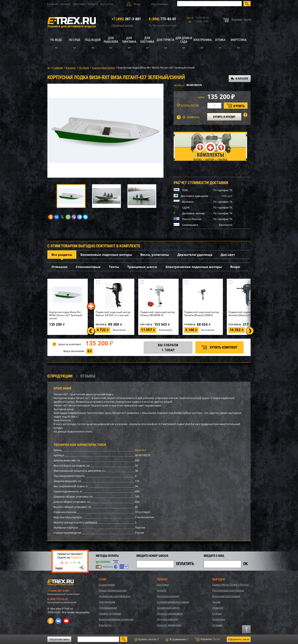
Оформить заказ (239, 639)
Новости (218, 608)
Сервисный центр (168, 608)
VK (58, 621)
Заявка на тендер (110, 613)
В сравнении (177, 639)
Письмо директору (169, 625)
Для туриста (166, 40)
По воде (56, 40)
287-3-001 (126, 19)
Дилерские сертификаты (115, 596)
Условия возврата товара (173, 602)
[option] (105, 131)
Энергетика (238, 40)
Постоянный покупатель (228, 590)
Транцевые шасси (142, 267)
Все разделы (62, 255)
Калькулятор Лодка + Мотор (231, 584)
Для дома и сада (184, 40)
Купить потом (188, 105)
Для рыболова (111, 40)
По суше (74, 40)
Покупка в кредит (168, 596)
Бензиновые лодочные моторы (106, 255)
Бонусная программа (226, 596)
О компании (107, 584)
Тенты (114, 267)
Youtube (66, 621)
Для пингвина (129, 40)
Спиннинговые (88, 267)
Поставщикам (108, 608)
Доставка (80, 4)
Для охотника (147, 40)
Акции (216, 602)
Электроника (202, 40)
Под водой (93, 40)
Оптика (220, 40)
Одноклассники (50, 621)
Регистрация (159, 4)
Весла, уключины (155, 255)
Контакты (107, 4)
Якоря (235, 267)
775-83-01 (163, 19)
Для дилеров (107, 602)
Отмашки (59, 267)
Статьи (217, 613)
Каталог (66, 4)
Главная (53, 4)
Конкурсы (219, 619)
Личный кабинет (168, 619)
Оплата (93, 4)
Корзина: (207, 639)
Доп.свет (228, 255)
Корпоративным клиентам (116, 619)
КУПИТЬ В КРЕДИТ (224, 117)
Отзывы (217, 625)
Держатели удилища (195, 255)
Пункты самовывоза (170, 613)
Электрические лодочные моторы (194, 267)
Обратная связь (59, 639)
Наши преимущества (113, 590)
